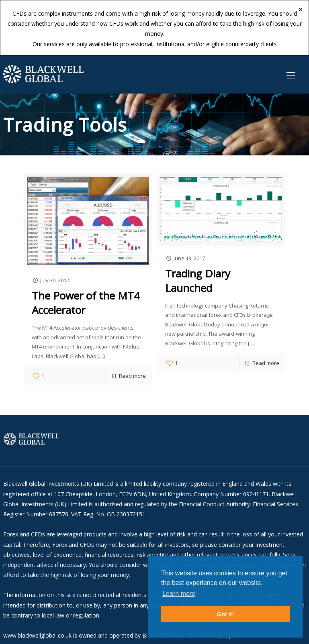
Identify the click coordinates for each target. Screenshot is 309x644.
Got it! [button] (225, 614)
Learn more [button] (179, 594)
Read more (132, 376)
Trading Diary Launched (198, 281)
